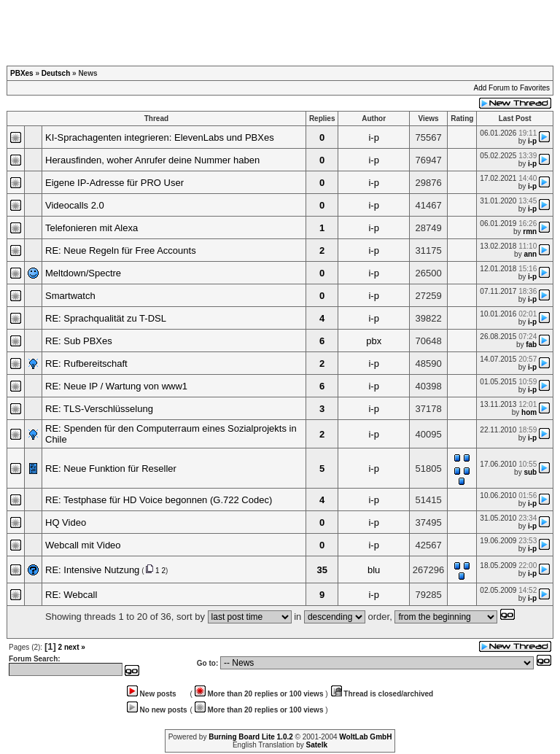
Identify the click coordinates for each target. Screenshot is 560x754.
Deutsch (56, 73)
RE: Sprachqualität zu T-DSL (106, 318)
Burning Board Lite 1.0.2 (251, 737)
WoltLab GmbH (365, 737)
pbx (374, 341)
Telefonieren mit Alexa (92, 228)
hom (529, 412)
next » (75, 647)
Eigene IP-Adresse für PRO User (114, 183)
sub (530, 472)
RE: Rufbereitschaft (86, 364)
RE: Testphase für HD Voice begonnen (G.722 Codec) (159, 500)
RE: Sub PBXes (79, 341)
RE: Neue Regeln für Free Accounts (121, 250)
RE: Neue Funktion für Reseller (111, 469)
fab (531, 345)
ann (530, 254)
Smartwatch (70, 296)
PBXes (22, 73)
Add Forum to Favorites (512, 88)
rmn (530, 232)
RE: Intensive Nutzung (92, 570)
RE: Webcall (71, 595)
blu (374, 570)
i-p (373, 137)
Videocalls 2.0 (75, 205)
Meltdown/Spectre (83, 273)
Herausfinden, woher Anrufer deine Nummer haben (152, 160)
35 (322, 570)
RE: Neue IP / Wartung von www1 (116, 386)
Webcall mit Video (83, 545)
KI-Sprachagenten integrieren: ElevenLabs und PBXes (160, 137)
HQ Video (66, 522)
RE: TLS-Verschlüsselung (99, 409)
